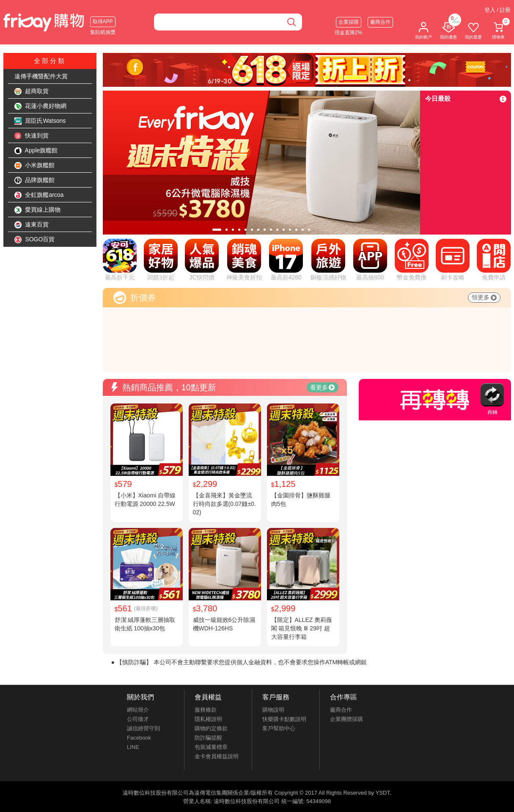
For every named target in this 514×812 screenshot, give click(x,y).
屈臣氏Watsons (40, 121)
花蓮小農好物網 (41, 106)
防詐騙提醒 (208, 738)
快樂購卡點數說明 (284, 719)
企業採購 (349, 22)
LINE (133, 747)
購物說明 (273, 710)
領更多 (484, 297)
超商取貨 (32, 91)
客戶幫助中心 (279, 728)
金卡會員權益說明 (217, 756)
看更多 (322, 387)
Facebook (139, 738)
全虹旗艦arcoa (39, 195)
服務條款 (206, 710)
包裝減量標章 (211, 747)
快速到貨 (32, 136)
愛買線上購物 (38, 210)
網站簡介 (138, 710)
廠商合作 (380, 22)
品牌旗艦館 (35, 180)
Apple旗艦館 (36, 151)
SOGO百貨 (35, 240)
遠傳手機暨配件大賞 (41, 76)
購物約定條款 (211, 728)
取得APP (103, 22)
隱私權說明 (208, 719)
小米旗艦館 (35, 166)
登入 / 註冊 (498, 10)
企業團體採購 (346, 719)
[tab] (217, 230)
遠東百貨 (32, 225)
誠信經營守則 (143, 728)
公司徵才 (138, 719)
